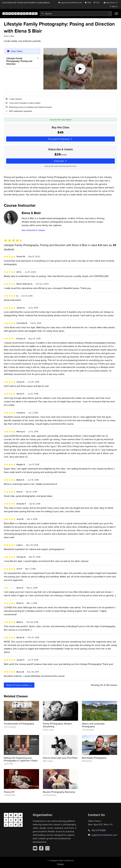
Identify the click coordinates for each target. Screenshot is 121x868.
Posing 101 (9, 792)
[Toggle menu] (116, 14)
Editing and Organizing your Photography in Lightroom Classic (21, 759)
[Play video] (80, 69)
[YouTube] (35, 848)
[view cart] (97, 3)
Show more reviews (19, 685)
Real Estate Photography (94, 758)
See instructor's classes (33, 230)
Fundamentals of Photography (19, 724)
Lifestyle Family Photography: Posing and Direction (19, 61)
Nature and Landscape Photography (93, 725)
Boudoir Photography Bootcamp (59, 792)
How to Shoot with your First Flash (60, 758)
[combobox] (76, 14)
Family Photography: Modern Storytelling (57, 725)
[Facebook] (41, 848)
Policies (60, 864)
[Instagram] (47, 848)
